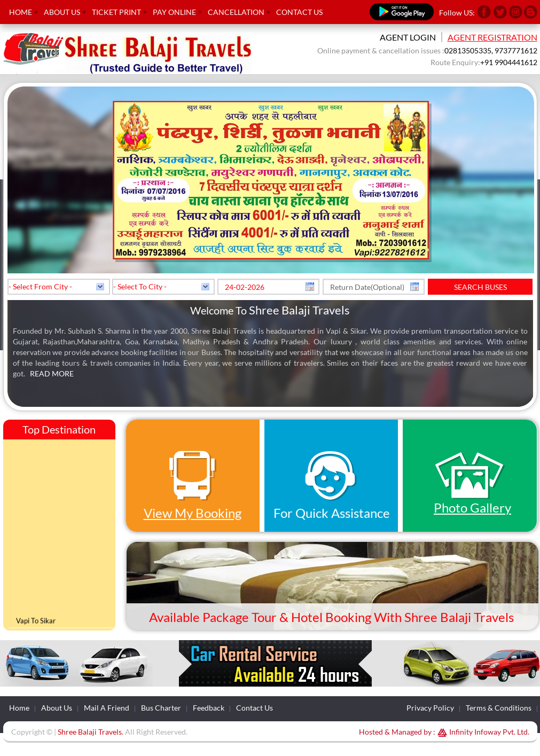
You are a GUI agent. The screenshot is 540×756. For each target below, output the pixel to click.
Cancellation (236, 12)
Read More (52, 373)
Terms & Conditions (499, 708)
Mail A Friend (107, 708)
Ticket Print (116, 12)
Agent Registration (492, 37)
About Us (62, 12)
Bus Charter (161, 708)
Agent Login (408, 37)
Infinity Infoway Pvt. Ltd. (482, 732)
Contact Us (299, 12)
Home (21, 12)
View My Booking (193, 513)
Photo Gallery (472, 507)
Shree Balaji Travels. (91, 732)
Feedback (209, 708)
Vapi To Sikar (36, 623)
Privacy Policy (430, 708)
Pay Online (174, 12)
